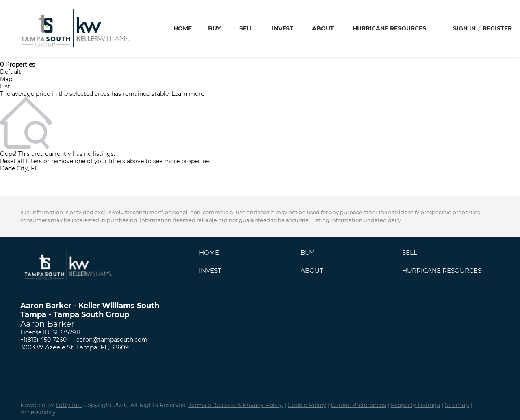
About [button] (323, 28)
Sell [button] (246, 28)
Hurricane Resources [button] (389, 28)
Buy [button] (214, 28)
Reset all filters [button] (21, 161)
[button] (211, 255)
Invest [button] (283, 28)
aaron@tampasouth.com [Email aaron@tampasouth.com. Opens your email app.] (112, 340)
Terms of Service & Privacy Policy (236, 405)
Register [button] (497, 28)
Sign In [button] (464, 28)
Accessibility (38, 412)
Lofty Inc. (69, 405)
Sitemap (457, 405)
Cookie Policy (307, 405)
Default (11, 72)
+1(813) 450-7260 (43, 340)
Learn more (188, 94)
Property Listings (415, 405)
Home (183, 28)
